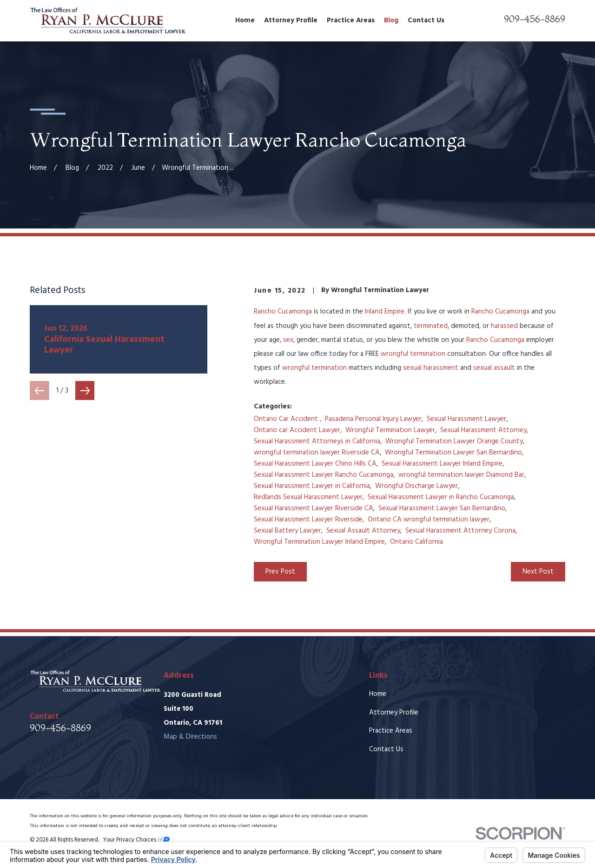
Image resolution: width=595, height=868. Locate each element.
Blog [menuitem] (391, 20)
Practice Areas (391, 731)
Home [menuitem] (245, 20)
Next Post (538, 572)
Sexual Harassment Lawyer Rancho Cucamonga (324, 475)
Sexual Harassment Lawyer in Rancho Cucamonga (441, 497)
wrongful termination (413, 354)
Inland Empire (385, 312)
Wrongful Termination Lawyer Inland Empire (319, 542)
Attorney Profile (394, 713)
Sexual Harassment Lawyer (466, 419)
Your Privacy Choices (136, 840)
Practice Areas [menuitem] (351, 20)
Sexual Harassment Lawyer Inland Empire (442, 464)
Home (378, 694)
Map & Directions (190, 737)
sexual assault (494, 368)
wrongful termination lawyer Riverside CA (317, 453)
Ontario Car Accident (287, 419)
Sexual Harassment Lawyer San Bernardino (442, 508)
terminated (431, 326)
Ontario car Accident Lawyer (297, 430)
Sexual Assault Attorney (363, 531)
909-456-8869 (535, 19)
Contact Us (386, 749)
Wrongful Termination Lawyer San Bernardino (453, 453)
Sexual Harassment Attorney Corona (460, 531)
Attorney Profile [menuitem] (291, 20)
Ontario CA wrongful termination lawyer (429, 520)
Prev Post (280, 572)
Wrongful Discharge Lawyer (416, 486)
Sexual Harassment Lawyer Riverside (308, 520)
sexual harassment (431, 368)
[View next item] (85, 391)
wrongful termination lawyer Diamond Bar (461, 475)
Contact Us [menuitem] (426, 20)
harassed (504, 326)
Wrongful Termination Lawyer (390, 430)
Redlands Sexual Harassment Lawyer (308, 497)
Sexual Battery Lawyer (288, 531)
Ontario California (416, 542)
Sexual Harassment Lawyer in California (312, 486)
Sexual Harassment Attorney (483, 430)
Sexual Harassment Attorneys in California (317, 441)
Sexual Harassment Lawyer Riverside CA (314, 508)
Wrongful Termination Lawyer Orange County (454, 441)
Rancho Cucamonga (283, 312)
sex (288, 340)
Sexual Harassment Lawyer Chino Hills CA (315, 464)
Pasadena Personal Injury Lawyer (373, 419)
